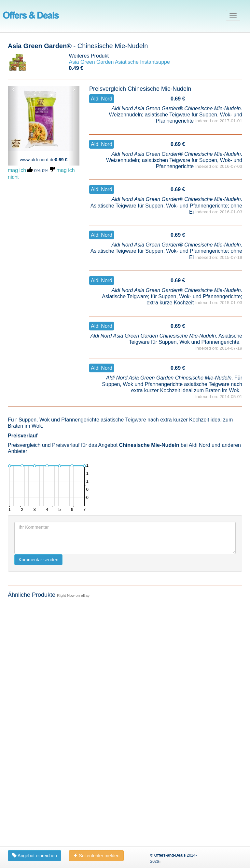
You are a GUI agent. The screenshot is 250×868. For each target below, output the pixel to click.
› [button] (74, 89)
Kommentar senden (38, 800)
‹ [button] (13, 89)
